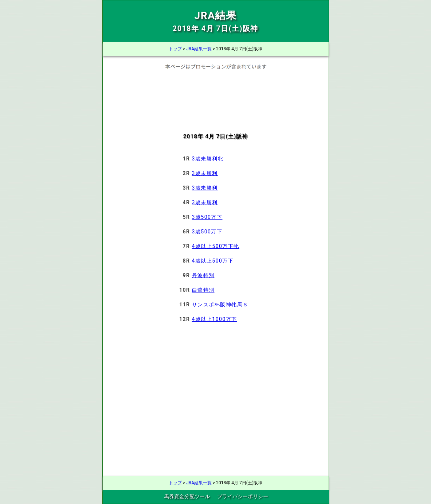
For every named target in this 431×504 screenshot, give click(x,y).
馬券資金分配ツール (187, 496)
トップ (175, 49)
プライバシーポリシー (243, 496)
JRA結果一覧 (199, 49)
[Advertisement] (215, 96)
